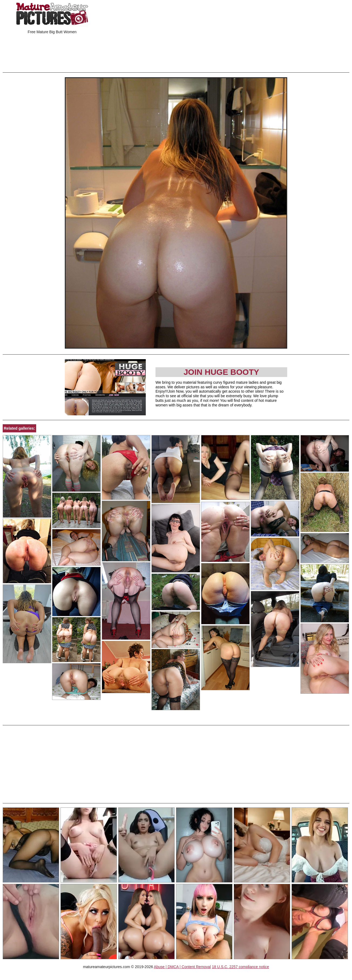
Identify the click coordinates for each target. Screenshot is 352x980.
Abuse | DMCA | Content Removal (182, 967)
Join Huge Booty (221, 372)
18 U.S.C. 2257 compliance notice (241, 967)
